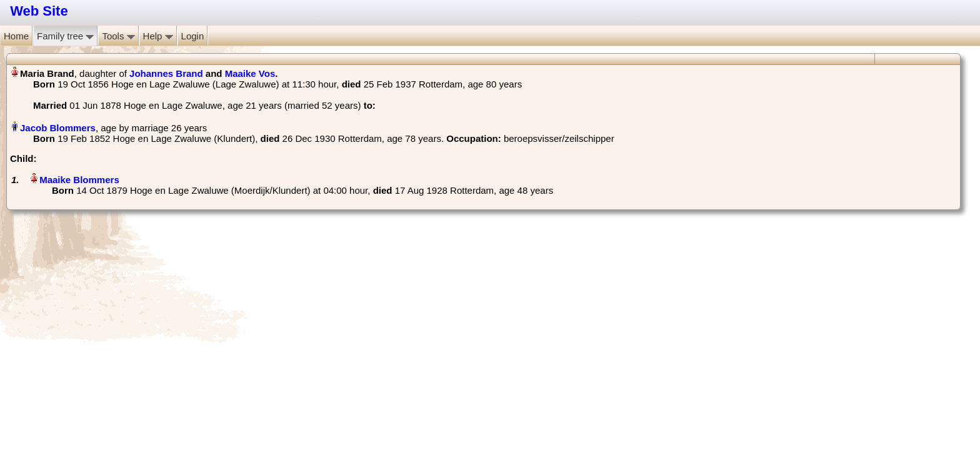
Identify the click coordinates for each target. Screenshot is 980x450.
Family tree (65, 36)
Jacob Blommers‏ (58, 128)
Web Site (39, 11)
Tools (118, 36)
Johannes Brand (166, 73)
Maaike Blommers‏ (79, 180)
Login (193, 36)
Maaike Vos (250, 73)
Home (16, 36)
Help (158, 36)
